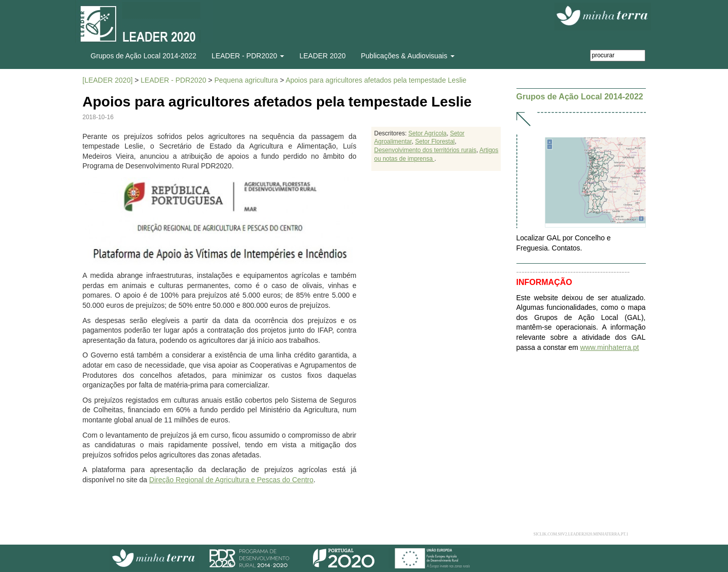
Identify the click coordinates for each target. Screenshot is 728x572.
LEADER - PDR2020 (173, 80)
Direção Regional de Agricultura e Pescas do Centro (231, 480)
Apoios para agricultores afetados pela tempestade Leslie (376, 80)
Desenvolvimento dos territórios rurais (425, 150)
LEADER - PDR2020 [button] (248, 56)
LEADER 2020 (322, 56)
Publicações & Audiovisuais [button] (407, 56)
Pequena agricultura (246, 80)
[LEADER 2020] (108, 80)
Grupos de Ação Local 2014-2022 (144, 56)
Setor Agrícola (427, 133)
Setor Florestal (435, 141)
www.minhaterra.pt (610, 347)
